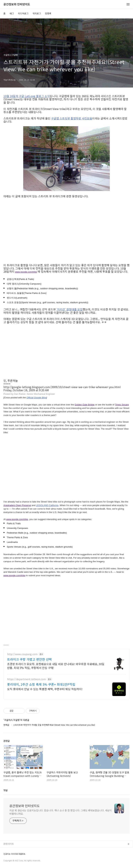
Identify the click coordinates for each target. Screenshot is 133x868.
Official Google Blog (36, 398)
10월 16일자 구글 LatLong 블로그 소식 (27, 96)
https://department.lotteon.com (26, 679)
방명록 (48, 13)
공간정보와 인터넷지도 (17, 4)
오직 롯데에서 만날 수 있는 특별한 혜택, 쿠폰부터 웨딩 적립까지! (45, 689)
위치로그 (37, 13)
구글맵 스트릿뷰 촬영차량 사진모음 (72, 118)
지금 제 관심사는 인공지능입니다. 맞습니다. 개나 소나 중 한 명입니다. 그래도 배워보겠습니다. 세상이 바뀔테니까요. (61, 812)
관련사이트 (9, 844)
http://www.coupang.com (22, 654)
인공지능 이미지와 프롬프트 (14, 854)
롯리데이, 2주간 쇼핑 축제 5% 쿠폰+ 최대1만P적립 (41, 684)
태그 (12, 13)
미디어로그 (23, 13)
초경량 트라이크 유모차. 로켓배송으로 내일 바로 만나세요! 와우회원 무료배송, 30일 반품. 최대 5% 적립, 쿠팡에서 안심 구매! (56, 666)
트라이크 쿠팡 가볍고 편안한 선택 (29, 659)
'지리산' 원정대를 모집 (70, 309)
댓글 (6, 790)
